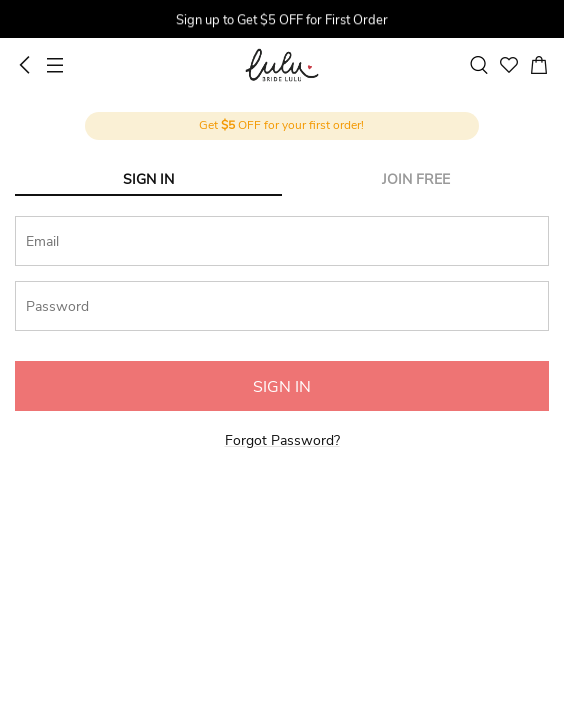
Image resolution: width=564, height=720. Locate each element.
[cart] (539, 65)
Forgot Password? (282, 440)
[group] (282, 21)
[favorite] (509, 65)
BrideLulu (282, 65)
